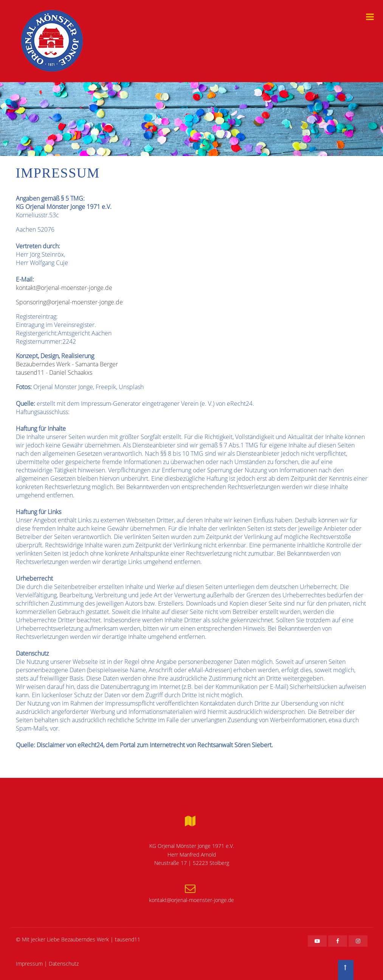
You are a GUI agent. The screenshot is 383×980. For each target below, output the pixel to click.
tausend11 (128, 939)
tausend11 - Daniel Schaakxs (54, 372)
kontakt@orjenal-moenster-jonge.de (64, 288)
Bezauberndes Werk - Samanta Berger (67, 364)
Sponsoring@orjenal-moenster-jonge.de (69, 302)
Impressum (29, 964)
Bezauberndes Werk (85, 939)
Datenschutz (64, 964)
